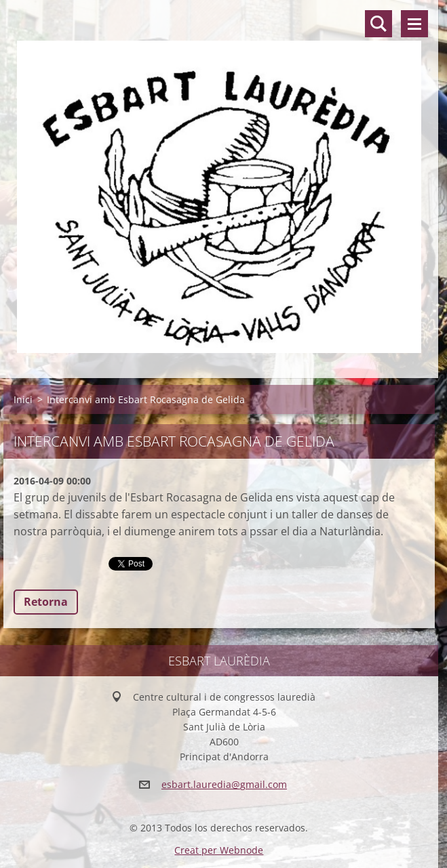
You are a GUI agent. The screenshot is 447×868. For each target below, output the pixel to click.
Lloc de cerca (378, 24)
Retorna (46, 602)
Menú (414, 24)
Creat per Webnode (219, 850)
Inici (23, 399)
